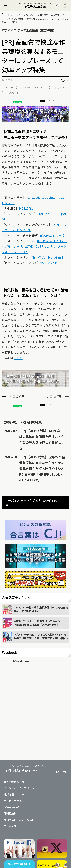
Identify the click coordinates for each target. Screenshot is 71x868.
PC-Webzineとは (13, 807)
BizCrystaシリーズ (52, 235)
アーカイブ (10, 826)
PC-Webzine (21, 661)
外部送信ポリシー (14, 794)
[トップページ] (3, 15)
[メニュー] (5, 5)
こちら (18, 358)
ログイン (65, 6)
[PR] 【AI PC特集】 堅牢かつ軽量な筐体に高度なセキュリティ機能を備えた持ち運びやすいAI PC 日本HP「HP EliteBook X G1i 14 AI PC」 (42, 468)
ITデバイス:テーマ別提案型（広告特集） (42, 15)
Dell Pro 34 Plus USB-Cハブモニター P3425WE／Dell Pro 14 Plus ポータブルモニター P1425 (35, 246)
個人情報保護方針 (14, 782)
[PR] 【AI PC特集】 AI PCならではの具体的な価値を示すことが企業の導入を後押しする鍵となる (43, 439)
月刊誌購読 (10, 813)
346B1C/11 (26, 208)
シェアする (52, 101)
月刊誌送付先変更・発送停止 (20, 820)
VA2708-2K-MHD (51, 263)
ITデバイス (12, 15)
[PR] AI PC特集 (30, 422)
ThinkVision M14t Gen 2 (47, 257)
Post (42, 101)
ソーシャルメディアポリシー (20, 788)
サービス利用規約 (14, 801)
